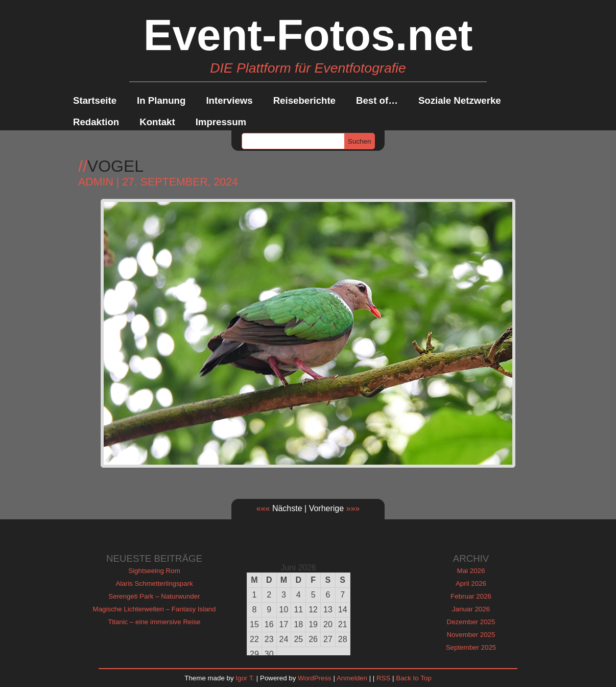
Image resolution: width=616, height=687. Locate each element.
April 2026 (471, 583)
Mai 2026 (471, 571)
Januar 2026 (471, 609)
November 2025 (471, 635)
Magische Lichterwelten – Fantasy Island (155, 609)
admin (96, 182)
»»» (353, 508)
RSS (383, 678)
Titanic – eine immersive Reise (155, 622)
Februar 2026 (471, 596)
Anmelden (352, 678)
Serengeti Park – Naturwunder (154, 596)
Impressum (221, 122)
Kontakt (157, 122)
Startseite (95, 100)
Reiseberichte (304, 100)
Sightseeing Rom (154, 571)
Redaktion (96, 122)
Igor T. (245, 678)
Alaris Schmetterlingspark (154, 583)
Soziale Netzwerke (460, 100)
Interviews (229, 100)
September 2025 (471, 647)
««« (263, 508)
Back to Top (413, 678)
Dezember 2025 (471, 622)
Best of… (377, 100)
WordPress (315, 678)
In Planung (161, 100)
